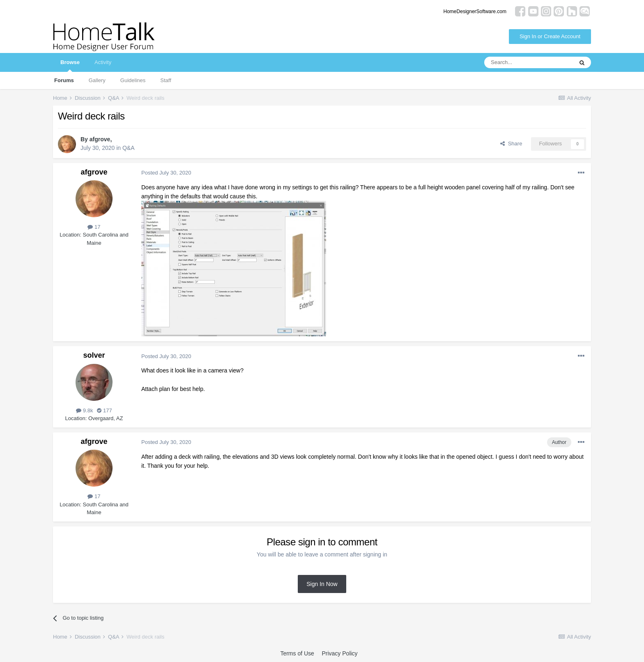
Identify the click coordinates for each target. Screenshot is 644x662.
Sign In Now (322, 584)
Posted (166, 173)
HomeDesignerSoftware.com (475, 11)
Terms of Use (297, 653)
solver (94, 355)
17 (94, 227)
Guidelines (133, 80)
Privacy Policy (339, 653)
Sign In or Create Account (550, 36)
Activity (103, 62)
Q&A (129, 148)
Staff (166, 80)
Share (511, 144)
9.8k (84, 410)
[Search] (529, 62)
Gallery (97, 80)
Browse (70, 66)
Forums (64, 80)
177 (104, 410)
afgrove (100, 139)
